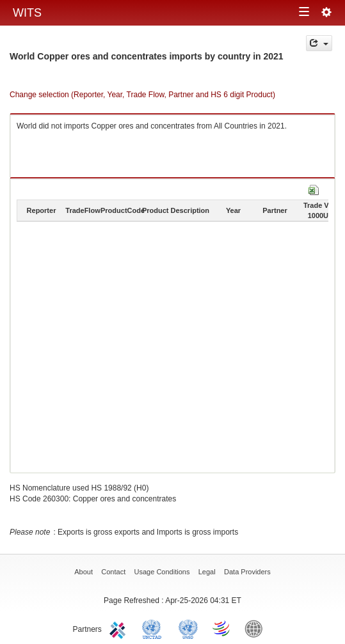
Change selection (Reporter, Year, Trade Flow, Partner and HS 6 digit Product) (142, 95)
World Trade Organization (222, 628)
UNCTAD (154, 628)
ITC (120, 628)
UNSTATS (188, 628)
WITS (27, 13)
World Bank (257, 628)
